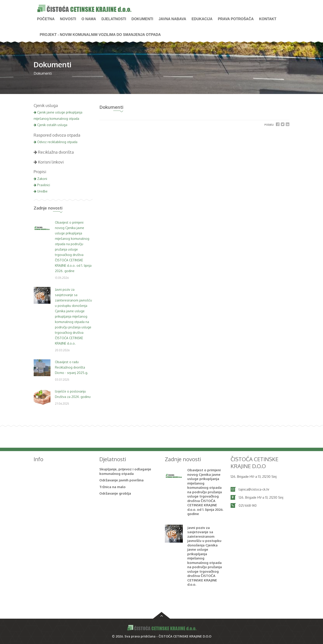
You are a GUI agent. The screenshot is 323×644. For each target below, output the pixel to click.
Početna (46, 19)
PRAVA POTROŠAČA (236, 19)
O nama (89, 19)
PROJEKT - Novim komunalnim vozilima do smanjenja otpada (100, 35)
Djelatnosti (114, 19)
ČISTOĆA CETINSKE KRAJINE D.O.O (185, 636)
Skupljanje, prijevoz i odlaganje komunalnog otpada (125, 471)
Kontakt (268, 19)
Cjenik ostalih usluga (50, 125)
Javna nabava (172, 19)
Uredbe (41, 191)
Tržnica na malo (112, 487)
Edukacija (202, 19)
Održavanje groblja (115, 493)
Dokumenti (142, 19)
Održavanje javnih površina (121, 480)
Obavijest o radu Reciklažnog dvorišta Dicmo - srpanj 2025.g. (72, 367)
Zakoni (40, 179)
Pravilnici (42, 185)
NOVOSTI (68, 19)
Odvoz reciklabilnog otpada (56, 142)
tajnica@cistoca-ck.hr (254, 489)
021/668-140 (248, 505)
